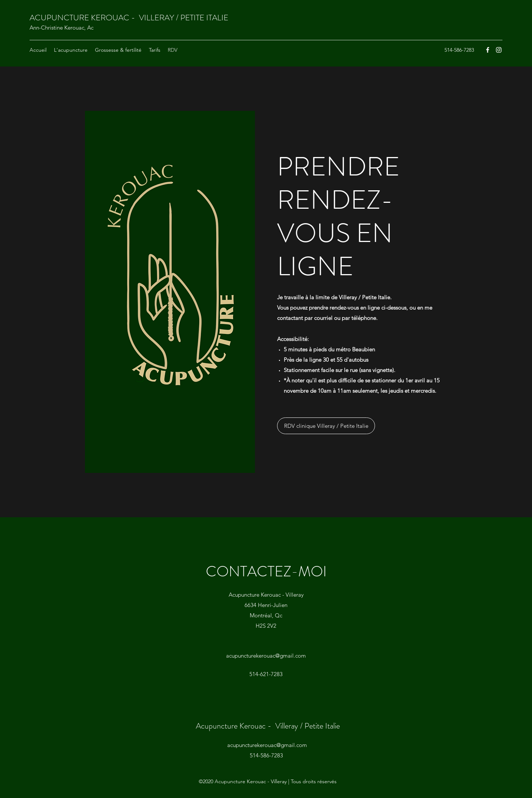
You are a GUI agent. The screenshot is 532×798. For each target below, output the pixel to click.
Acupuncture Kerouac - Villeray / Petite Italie (268, 726)
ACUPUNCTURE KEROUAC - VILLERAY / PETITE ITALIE (129, 18)
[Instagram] (499, 50)
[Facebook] (488, 50)
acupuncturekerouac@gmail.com (266, 656)
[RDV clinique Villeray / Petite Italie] (326, 426)
